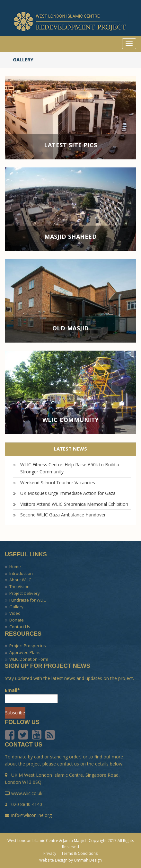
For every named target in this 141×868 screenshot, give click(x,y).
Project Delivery (25, 593)
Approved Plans (25, 652)
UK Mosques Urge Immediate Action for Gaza (68, 493)
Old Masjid (71, 328)
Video (15, 613)
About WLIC (20, 580)
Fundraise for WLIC (28, 600)
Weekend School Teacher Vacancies (58, 483)
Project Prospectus (28, 646)
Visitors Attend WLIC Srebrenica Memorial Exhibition (74, 504)
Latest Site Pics (70, 145)
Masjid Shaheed (70, 237)
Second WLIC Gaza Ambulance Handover (63, 515)
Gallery (16, 607)
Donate (17, 620)
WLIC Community (71, 420)
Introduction (21, 573)
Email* (31, 695)
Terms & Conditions (79, 853)
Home (15, 567)
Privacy (50, 853)
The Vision (19, 586)
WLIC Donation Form (29, 659)
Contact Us (20, 627)
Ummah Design (88, 860)
